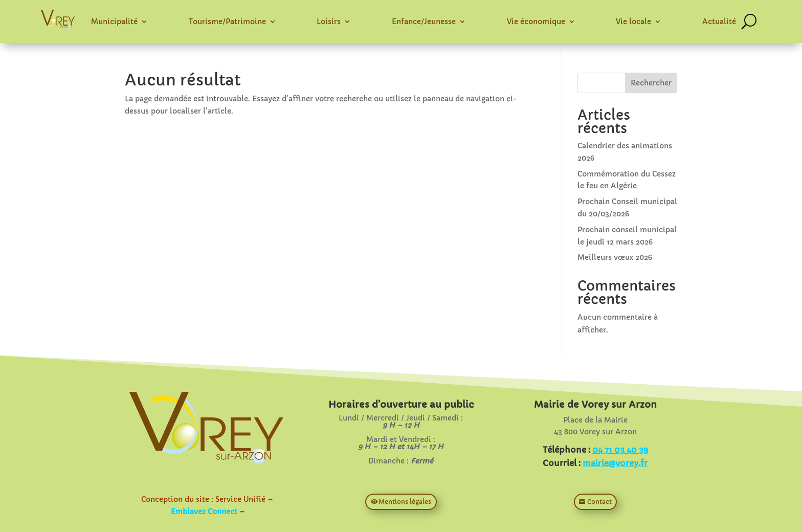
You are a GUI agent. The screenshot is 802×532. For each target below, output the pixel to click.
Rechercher (651, 83)
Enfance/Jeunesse (424, 21)
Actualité (719, 21)
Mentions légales (405, 502)
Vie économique (536, 21)
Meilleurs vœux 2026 (615, 257)
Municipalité (114, 21)
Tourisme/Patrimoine (227, 21)
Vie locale (633, 21)
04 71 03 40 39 (620, 450)
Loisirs (329, 21)
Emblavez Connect (204, 512)
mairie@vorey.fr (615, 463)
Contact (599, 502)
